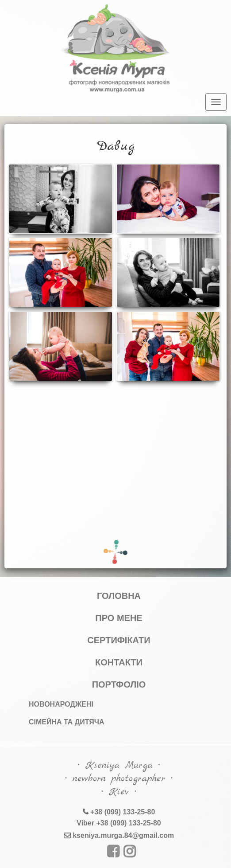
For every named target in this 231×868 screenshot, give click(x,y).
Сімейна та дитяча (67, 722)
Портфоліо (119, 684)
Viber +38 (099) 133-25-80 (119, 823)
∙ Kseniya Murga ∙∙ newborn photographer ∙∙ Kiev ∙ (119, 778)
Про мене (119, 618)
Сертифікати (119, 640)
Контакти (119, 662)
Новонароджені (61, 704)
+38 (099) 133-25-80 (122, 812)
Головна (119, 596)
